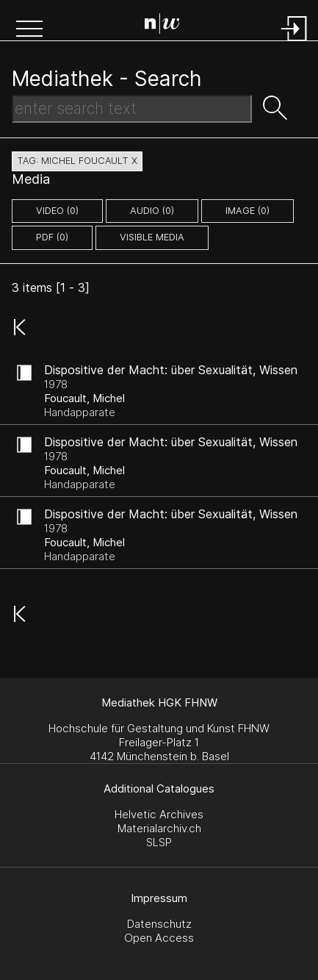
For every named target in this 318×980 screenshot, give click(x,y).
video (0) (57, 211)
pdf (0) (52, 237)
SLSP (159, 842)
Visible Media (152, 237)
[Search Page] (162, 26)
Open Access (159, 938)
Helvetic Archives (159, 814)
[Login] (294, 42)
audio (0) (152, 211)
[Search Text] (132, 109)
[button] (29, 30)
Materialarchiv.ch (159, 828)
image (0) (247, 211)
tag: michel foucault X (77, 161)
